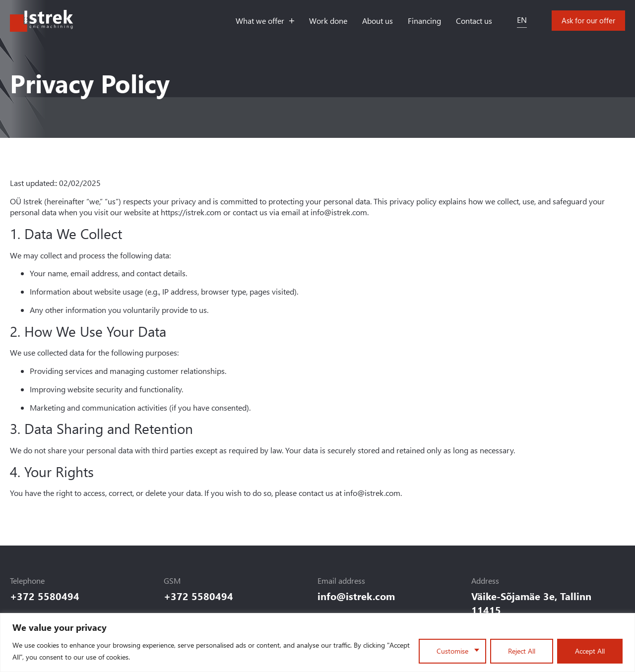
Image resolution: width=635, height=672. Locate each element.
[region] (317, 642)
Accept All (590, 651)
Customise (452, 651)
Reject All (522, 651)
